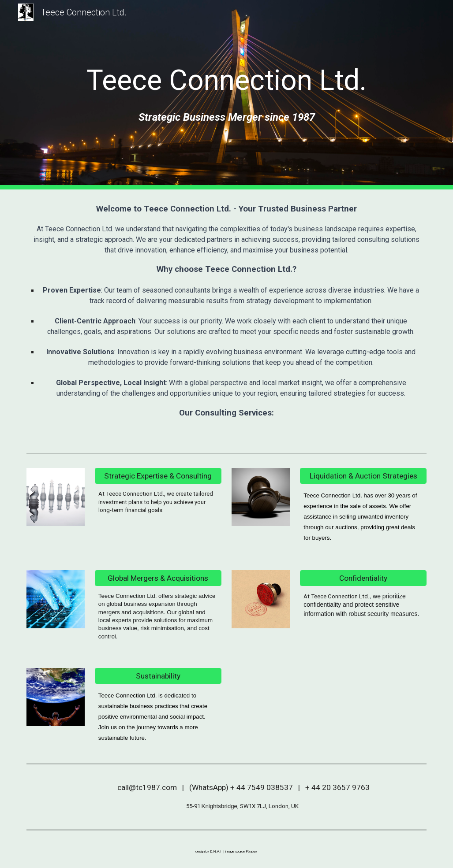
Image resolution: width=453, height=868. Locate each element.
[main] (227, 81)
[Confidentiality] (363, 578)
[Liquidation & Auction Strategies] (363, 476)
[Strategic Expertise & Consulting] (158, 476)
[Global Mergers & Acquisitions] (158, 578)
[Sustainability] (158, 676)
